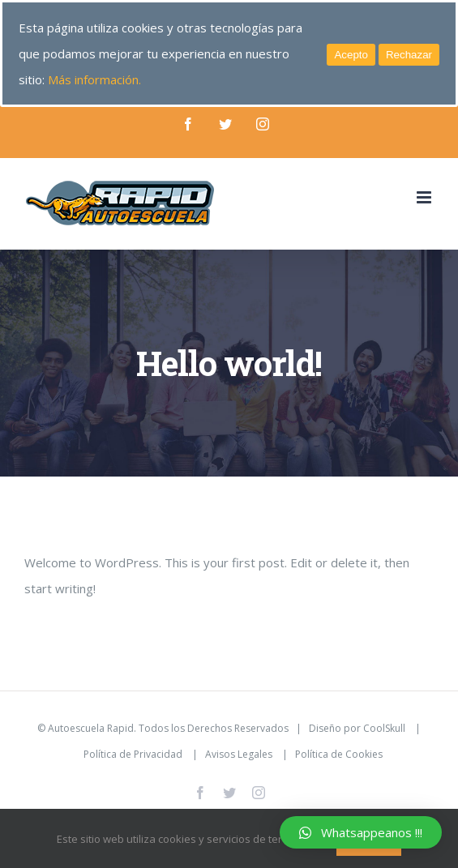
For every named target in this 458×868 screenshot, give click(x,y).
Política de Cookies (339, 754)
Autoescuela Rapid (91, 728)
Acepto (351, 55)
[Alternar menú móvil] (425, 197)
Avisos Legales (239, 754)
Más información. (94, 79)
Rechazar (409, 55)
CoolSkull (384, 728)
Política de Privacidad (133, 754)
